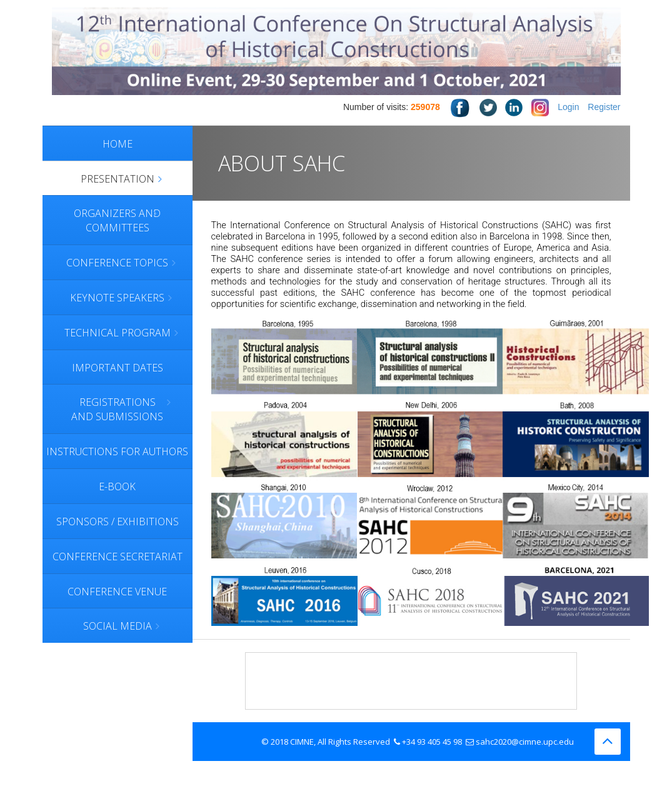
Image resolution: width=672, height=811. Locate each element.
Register (604, 107)
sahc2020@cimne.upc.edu (525, 742)
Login (568, 107)
